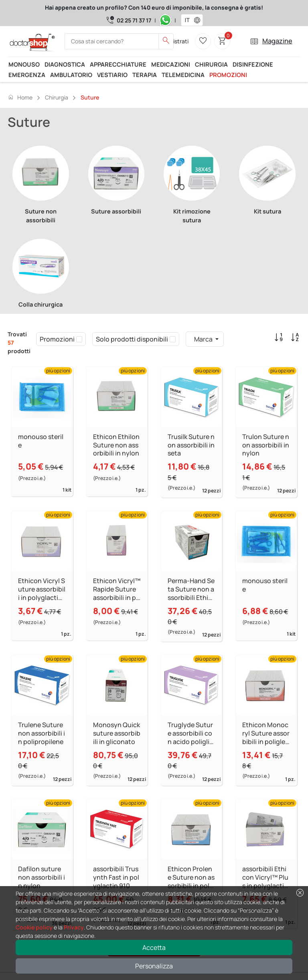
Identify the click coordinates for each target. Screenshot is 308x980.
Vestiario (112, 75)
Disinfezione (253, 64)
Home (20, 97)
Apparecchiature (118, 64)
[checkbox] (79, 339)
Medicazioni (171, 64)
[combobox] (187, 20)
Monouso (24, 64)
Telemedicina (183, 75)
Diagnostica (65, 64)
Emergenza (27, 75)
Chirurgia (211, 64)
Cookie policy (34, 927)
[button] (199, 20)
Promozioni (228, 75)
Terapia (145, 75)
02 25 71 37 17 (134, 20)
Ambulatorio (71, 75)
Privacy (74, 927)
